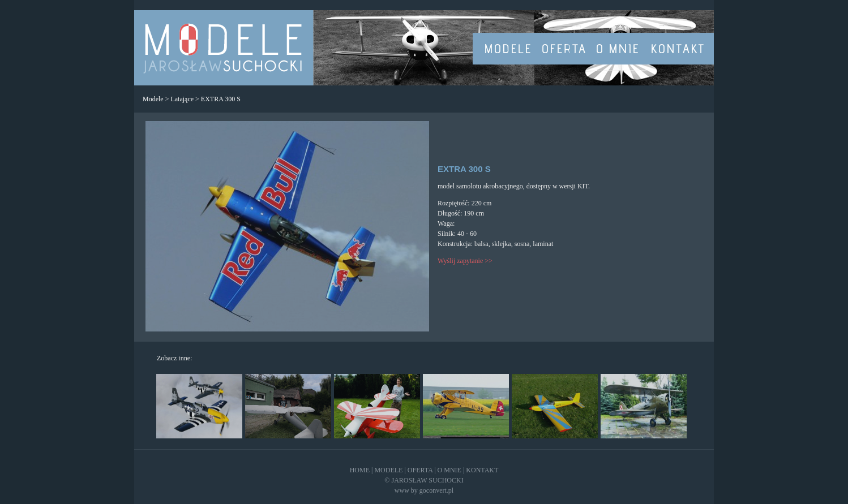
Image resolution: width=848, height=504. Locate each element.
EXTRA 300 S (221, 99)
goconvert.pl (436, 490)
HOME (360, 470)
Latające (182, 99)
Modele (153, 99)
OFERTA (420, 470)
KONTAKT (482, 470)
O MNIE (449, 470)
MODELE (388, 470)
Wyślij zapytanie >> (465, 261)
